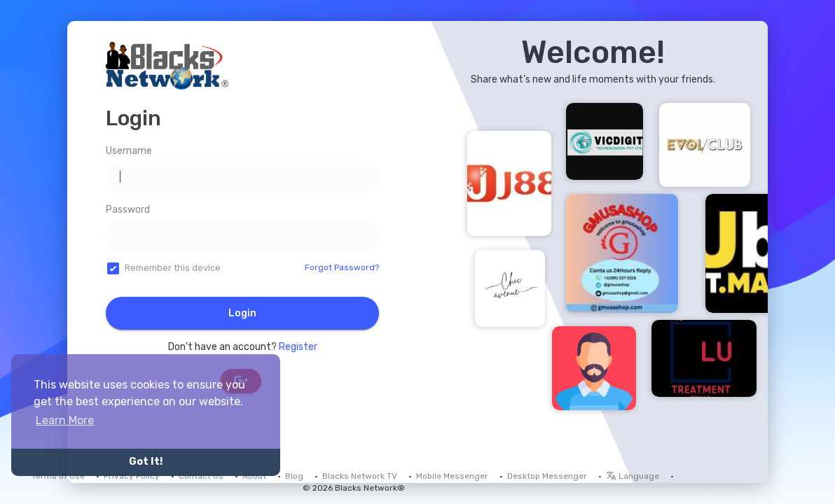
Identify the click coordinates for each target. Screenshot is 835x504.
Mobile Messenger (452, 476)
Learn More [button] (65, 420)
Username (129, 151)
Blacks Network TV (360, 476)
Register (298, 347)
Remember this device (173, 268)
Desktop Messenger (547, 476)
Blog (294, 476)
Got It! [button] (146, 462)
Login (242, 313)
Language (633, 476)
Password (128, 210)
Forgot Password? (342, 267)
